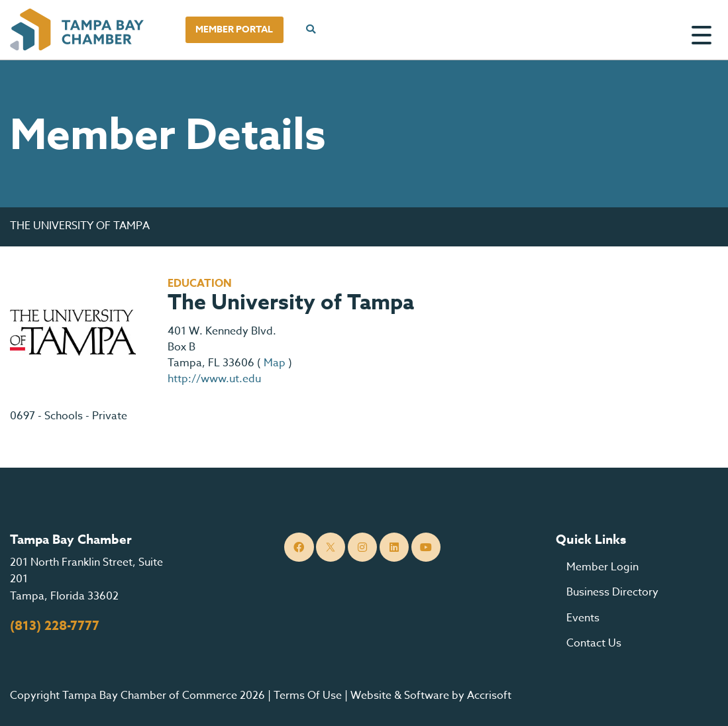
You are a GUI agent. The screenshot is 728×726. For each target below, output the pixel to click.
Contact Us (594, 643)
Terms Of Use (308, 696)
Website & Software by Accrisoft (431, 696)
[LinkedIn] (394, 547)
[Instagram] (363, 547)
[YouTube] (426, 547)
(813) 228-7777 (55, 626)
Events (583, 618)
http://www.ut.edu (214, 379)
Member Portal (234, 29)
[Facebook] (299, 547)
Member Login (602, 567)
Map (275, 363)
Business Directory (612, 592)
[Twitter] (331, 547)
